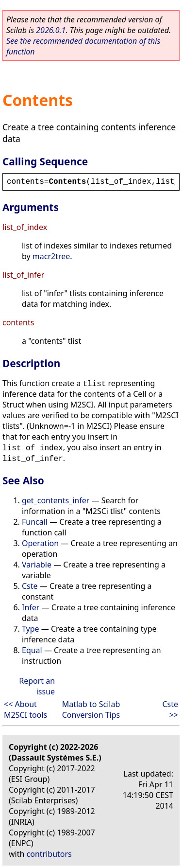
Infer (31, 607)
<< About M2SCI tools (25, 709)
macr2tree (51, 256)
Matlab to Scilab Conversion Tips (91, 709)
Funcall (35, 522)
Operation (40, 543)
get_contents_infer (56, 500)
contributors (49, 854)
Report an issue (37, 686)
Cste (30, 586)
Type (31, 629)
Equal (32, 650)
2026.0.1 (51, 30)
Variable (37, 565)
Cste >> (170, 709)
